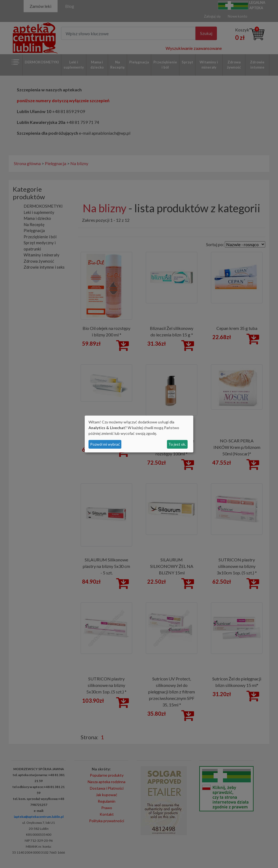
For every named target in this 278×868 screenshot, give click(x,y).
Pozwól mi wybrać (105, 444)
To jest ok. (177, 444)
